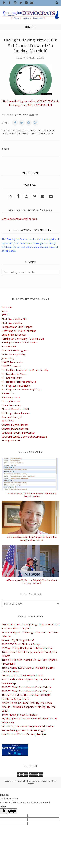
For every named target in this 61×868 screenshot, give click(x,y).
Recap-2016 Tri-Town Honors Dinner (23, 675)
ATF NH (6, 315)
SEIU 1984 (8, 421)
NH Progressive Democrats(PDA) (21, 390)
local (25, 131)
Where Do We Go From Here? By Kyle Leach (27, 703)
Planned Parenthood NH (15, 409)
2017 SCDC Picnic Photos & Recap (21, 644)
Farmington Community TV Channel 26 (23, 339)
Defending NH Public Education (19, 331)
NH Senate (8, 393)
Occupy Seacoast (11, 401)
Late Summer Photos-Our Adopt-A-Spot (24, 734)
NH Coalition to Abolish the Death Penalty (25, 370)
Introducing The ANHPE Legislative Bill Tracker (28, 726)
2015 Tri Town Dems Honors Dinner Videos (26, 687)
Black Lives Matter (12, 323)
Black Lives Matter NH (14, 319)
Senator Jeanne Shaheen (15, 429)
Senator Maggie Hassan (15, 425)
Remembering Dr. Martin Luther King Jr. (24, 730)
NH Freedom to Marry (14, 374)
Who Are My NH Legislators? (18, 640)
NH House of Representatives (19, 382)
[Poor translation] (12, 811)
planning (25, 134)
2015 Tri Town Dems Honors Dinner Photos (27, 691)
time (34, 134)
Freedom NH (9, 346)
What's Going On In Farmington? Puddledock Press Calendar (32, 495)
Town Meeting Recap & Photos (19, 715)
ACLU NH (7, 307)
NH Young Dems (11, 397)
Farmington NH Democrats (25, 781)
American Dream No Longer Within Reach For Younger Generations (32, 538)
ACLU (5, 311)
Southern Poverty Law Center (18, 433)
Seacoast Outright (12, 417)
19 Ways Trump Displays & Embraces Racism (27, 648)
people (14, 134)
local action (38, 131)
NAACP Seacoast (11, 366)
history (16, 131)
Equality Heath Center (14, 335)
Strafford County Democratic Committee (24, 437)
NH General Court (12, 378)
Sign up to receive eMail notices (19, 219)
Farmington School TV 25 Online (19, 342)
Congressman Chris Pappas (17, 327)
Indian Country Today (14, 354)
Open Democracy (11, 405)
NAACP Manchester (13, 362)
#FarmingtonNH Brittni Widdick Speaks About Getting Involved (32, 582)
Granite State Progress (15, 350)
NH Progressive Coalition (16, 386)
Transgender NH (11, 440)
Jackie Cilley (8, 358)
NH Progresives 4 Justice (16, 413)
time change (46, 134)
